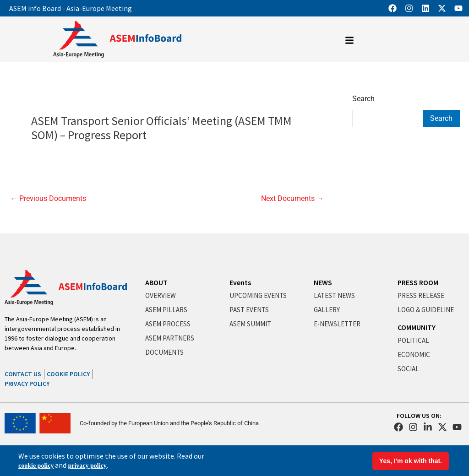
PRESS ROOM (418, 282)
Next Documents (292, 199)
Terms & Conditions (425, 457)
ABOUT (156, 282)
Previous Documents (48, 199)
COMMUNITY (417, 327)
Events (240, 282)
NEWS (323, 282)
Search (363, 99)
